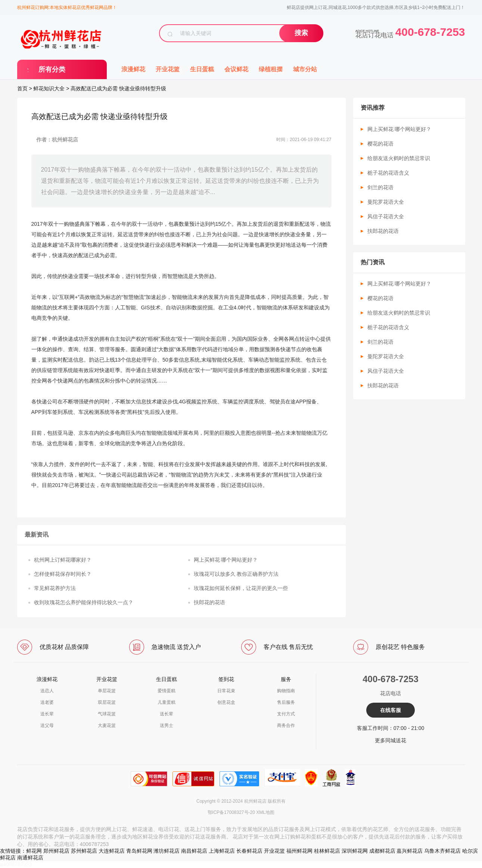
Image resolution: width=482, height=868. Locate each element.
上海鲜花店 (222, 851)
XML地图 (265, 812)
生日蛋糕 (202, 69)
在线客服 (391, 710)
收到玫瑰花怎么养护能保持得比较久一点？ (84, 602)
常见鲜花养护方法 (55, 588)
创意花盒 (226, 702)
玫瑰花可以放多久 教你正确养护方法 (236, 574)
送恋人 (47, 691)
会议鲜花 (236, 69)
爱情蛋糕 (167, 691)
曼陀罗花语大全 (386, 202)
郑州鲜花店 (56, 851)
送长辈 (47, 714)
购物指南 (286, 691)
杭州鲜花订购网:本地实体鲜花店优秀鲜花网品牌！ (67, 7)
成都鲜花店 (382, 851)
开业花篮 (168, 69)
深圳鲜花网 (355, 851)
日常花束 (226, 691)
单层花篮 (107, 691)
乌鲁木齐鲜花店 (442, 851)
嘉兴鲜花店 (410, 851)
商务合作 (286, 725)
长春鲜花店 (249, 851)
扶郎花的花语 (209, 602)
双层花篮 (107, 702)
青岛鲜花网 (139, 851)
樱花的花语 (380, 144)
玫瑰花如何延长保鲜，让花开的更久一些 (241, 588)
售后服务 (286, 702)
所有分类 (52, 69)
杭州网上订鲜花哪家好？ (63, 560)
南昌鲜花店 (194, 851)
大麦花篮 (107, 725)
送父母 (47, 725)
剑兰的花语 (380, 187)
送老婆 (47, 702)
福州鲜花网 (299, 851)
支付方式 (286, 714)
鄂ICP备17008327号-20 (231, 812)
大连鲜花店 (112, 851)
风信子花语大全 (386, 216)
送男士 (167, 725)
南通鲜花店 (30, 858)
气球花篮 (107, 714)
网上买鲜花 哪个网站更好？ (226, 560)
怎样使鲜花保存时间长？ (63, 574)
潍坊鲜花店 (167, 851)
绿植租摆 (271, 69)
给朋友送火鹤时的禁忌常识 (399, 158)
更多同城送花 (391, 740)
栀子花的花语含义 (388, 173)
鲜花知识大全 (49, 88)
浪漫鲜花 (133, 69)
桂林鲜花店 (327, 851)
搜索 (301, 33)
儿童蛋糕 (167, 702)
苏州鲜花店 (84, 851)
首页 (22, 88)
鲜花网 (34, 851)
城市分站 (305, 69)
